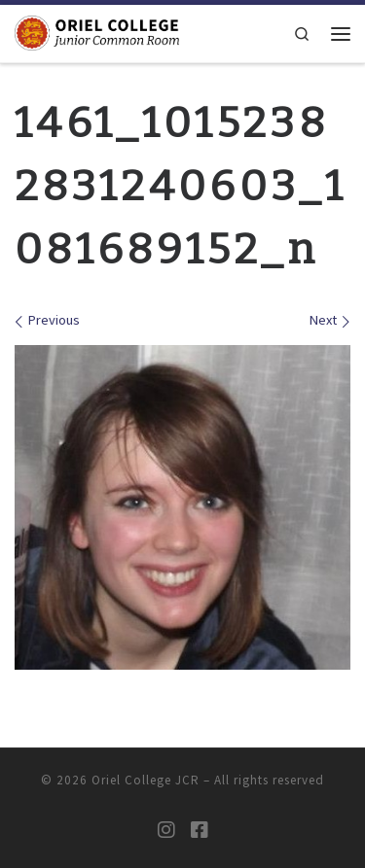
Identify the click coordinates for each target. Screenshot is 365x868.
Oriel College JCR (146, 780)
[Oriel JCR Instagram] (166, 830)
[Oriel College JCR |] (97, 32)
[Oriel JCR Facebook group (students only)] (200, 830)
